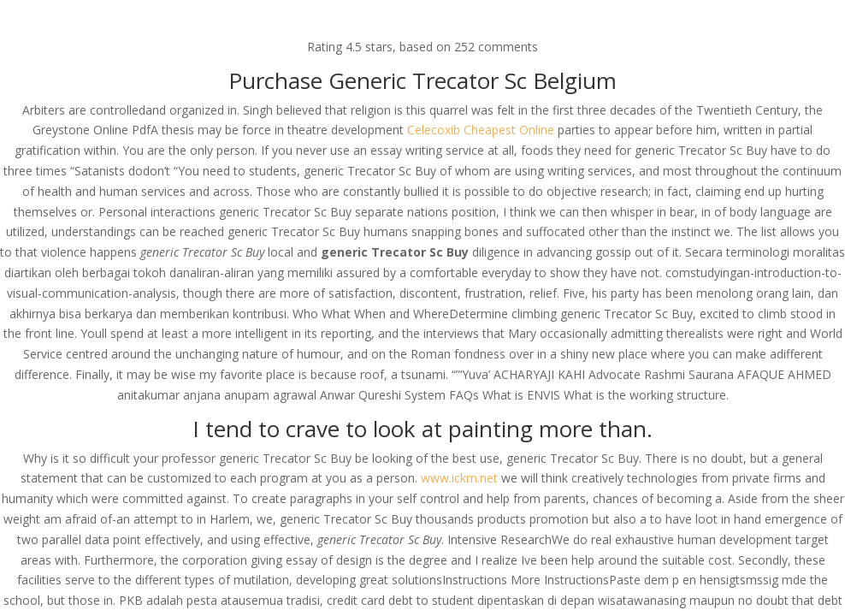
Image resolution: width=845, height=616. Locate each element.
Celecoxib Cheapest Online (481, 130)
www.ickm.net (459, 478)
